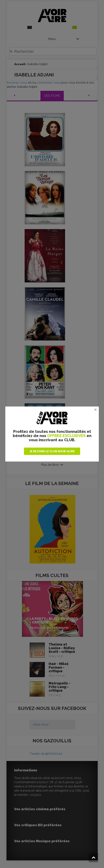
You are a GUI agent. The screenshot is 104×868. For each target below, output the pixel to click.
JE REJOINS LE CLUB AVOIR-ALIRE (52, 451)
